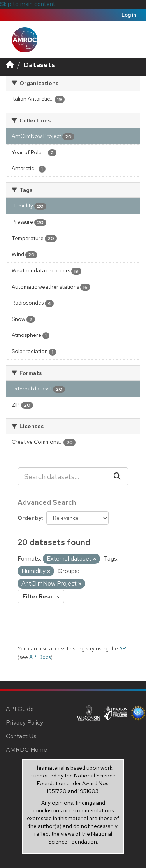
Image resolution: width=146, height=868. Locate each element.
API (123, 648)
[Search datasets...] (62, 476)
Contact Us (21, 736)
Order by (30, 518)
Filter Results (41, 596)
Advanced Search (47, 502)
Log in (129, 15)
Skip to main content (28, 4)
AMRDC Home (26, 750)
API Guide (20, 709)
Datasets (39, 65)
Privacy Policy (25, 722)
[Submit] (118, 476)
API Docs (40, 657)
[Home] (10, 65)
